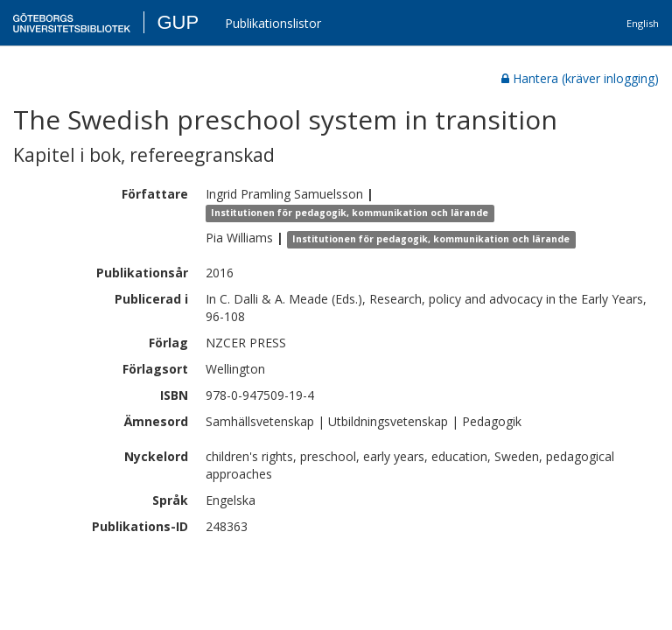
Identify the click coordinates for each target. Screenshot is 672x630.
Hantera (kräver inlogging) (580, 78)
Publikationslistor (273, 23)
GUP (178, 22)
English (643, 23)
